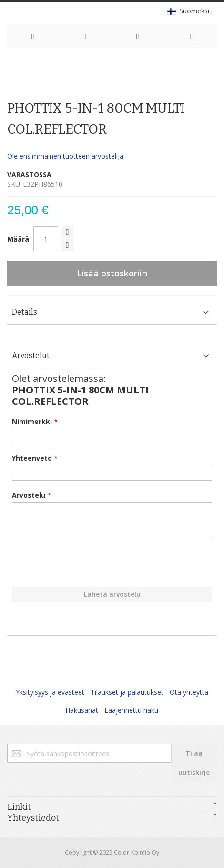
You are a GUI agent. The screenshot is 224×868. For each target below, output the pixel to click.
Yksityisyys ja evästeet (50, 692)
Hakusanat (82, 710)
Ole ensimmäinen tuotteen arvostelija (65, 156)
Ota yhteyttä (189, 692)
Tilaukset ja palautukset (127, 692)
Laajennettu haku (131, 710)
